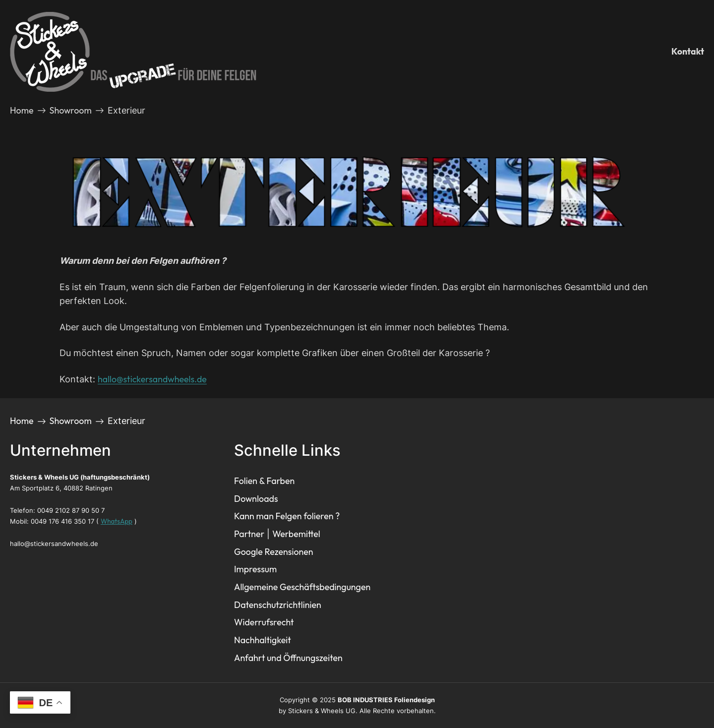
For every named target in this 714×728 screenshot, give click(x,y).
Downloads (256, 499)
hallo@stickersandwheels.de (152, 379)
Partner (249, 534)
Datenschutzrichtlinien (278, 605)
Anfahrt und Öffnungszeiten (288, 658)
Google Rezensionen (274, 552)
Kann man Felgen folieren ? (287, 516)
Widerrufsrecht (264, 622)
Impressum (255, 569)
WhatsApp (117, 521)
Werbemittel (296, 534)
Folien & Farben (264, 481)
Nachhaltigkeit (263, 640)
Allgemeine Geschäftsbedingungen (302, 587)
